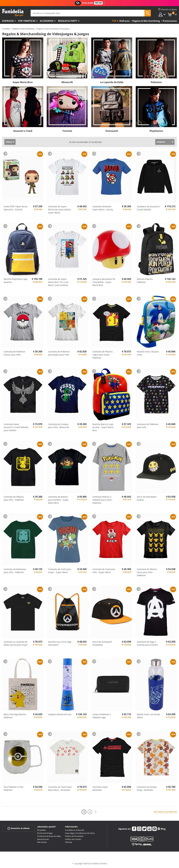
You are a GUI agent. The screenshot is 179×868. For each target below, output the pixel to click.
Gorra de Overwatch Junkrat (147, 498)
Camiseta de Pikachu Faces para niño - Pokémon (147, 572)
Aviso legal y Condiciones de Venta (80, 833)
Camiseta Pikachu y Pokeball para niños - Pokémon (103, 500)
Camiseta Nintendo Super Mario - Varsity (103, 208)
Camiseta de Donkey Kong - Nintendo (147, 788)
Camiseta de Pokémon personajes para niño (59, 353)
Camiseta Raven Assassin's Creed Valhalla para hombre (16, 427)
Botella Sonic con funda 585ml (148, 716)
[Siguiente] (96, 812)
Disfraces (8, 21)
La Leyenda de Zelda (112, 82)
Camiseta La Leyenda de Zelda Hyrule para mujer (16, 643)
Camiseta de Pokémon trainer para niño (14, 353)
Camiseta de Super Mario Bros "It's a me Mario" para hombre (58, 282)
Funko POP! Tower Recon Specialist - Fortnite (16, 208)
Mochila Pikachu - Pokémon (145, 281)
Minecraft (67, 82)
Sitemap (69, 842)
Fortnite (67, 131)
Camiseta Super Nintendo (100, 788)
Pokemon (156, 82)
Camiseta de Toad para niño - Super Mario (104, 571)
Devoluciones (43, 839)
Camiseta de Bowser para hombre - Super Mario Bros (58, 500)
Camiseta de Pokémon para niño (148, 426)
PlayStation (156, 131)
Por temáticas (27, 21)
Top (114, 21)
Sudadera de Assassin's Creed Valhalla (148, 208)
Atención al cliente (19, 828)
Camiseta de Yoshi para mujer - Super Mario (60, 571)
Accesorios (47, 21)
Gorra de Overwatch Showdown (102, 643)
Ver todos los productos (165, 812)
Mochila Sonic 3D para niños (148, 353)
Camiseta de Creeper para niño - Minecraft (59, 426)
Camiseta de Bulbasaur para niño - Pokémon (15, 571)
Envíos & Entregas (45, 833)
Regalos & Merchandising (23, 29)
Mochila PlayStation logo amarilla (16, 281)
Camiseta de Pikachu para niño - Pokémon (14, 498)
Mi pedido (42, 830)
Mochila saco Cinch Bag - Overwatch (60, 643)
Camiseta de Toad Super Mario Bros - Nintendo (60, 788)
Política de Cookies (73, 839)
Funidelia (6, 29)
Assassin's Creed (23, 131)
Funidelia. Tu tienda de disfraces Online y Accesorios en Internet (13, 13)
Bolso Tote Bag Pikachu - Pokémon (16, 716)
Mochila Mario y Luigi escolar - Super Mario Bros (103, 427)
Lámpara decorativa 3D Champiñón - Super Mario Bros (104, 282)
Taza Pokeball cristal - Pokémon (14, 788)
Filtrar (9, 142)
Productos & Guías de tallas (49, 836)
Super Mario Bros (23, 82)
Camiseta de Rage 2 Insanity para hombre (147, 643)
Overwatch (112, 131)
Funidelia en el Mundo (75, 830)
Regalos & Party (68, 21)
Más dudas (42, 842)
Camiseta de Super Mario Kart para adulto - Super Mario (60, 210)
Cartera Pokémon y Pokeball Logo (102, 716)
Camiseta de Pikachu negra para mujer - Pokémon (103, 355)
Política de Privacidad (74, 836)
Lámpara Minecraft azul (60, 714)
